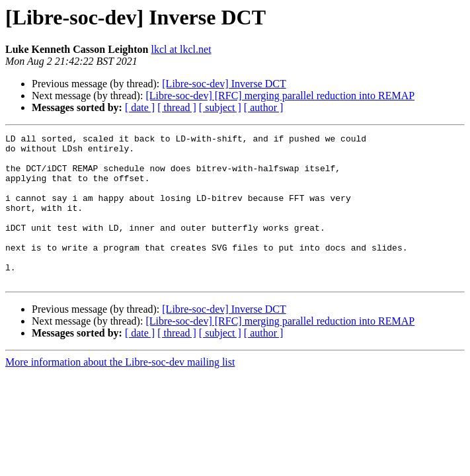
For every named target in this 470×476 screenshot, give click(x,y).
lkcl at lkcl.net (181, 49)
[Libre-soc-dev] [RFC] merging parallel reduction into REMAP (280, 96)
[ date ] (140, 107)
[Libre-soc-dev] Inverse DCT (224, 84)
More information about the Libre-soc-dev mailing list (120, 392)
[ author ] (264, 107)
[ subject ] (220, 107)
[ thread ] (177, 107)
